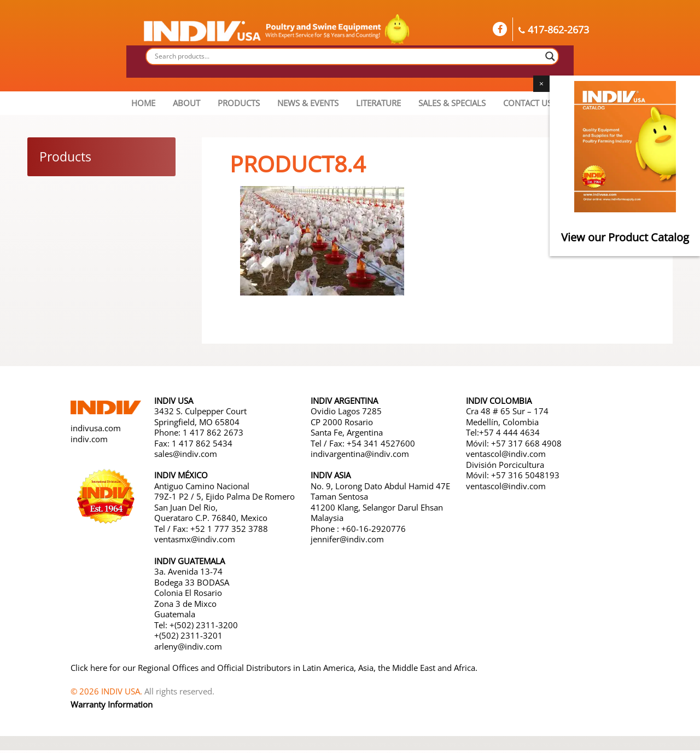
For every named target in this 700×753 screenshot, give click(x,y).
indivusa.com (96, 431)
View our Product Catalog (625, 237)
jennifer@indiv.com (347, 542)
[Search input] (347, 56)
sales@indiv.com (186, 456)
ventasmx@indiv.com (195, 542)
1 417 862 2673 (213, 435)
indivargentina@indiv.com (360, 456)
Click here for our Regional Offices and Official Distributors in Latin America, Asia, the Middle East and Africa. (274, 670)
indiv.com (89, 442)
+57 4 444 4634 (509, 435)
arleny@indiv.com (189, 649)
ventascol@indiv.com (506, 456)
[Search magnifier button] (550, 56)
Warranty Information (112, 708)
